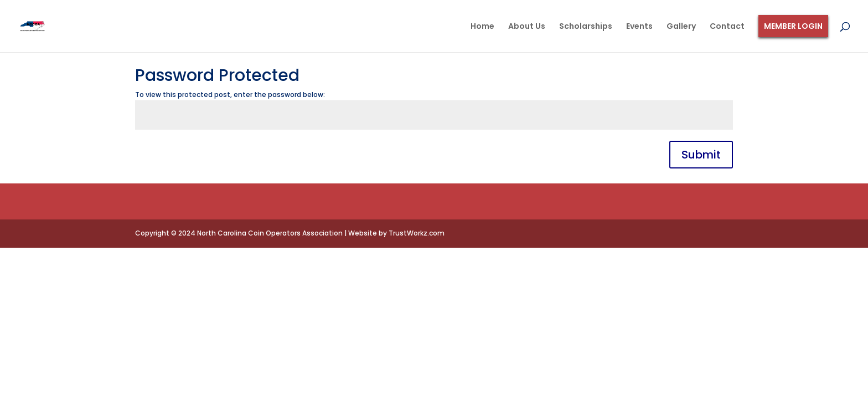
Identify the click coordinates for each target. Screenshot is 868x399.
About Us (527, 27)
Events (639, 27)
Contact (727, 27)
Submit (701, 155)
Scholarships (586, 27)
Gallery (681, 27)
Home (482, 27)
